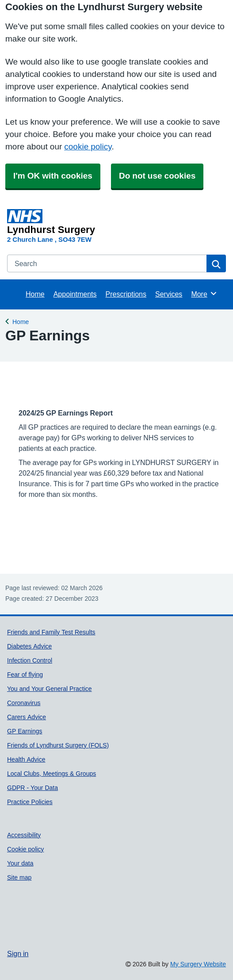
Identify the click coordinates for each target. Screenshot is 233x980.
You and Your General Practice (50, 689)
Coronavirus (24, 703)
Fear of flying (25, 675)
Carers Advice (27, 717)
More (204, 294)
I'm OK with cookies (53, 176)
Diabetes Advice (29, 646)
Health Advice (26, 759)
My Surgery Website (198, 964)
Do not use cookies (157, 176)
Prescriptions (126, 294)
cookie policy (88, 147)
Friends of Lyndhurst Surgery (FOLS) (58, 745)
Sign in (18, 953)
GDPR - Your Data (32, 788)
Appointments (75, 294)
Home (35, 294)
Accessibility (24, 835)
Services (169, 294)
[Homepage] (115, 222)
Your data (20, 863)
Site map (19, 877)
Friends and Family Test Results (51, 632)
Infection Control (30, 660)
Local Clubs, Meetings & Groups (52, 774)
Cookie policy (25, 849)
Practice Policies (30, 802)
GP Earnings (25, 731)
